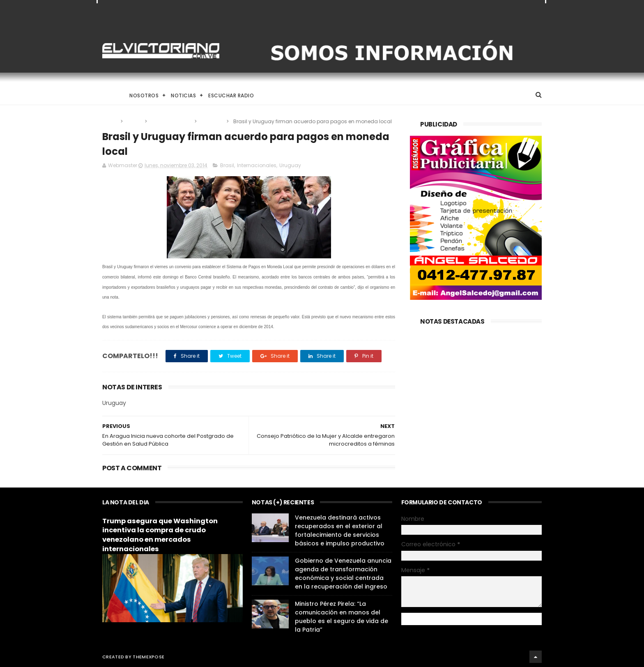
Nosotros (144, 95)
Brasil (134, 121)
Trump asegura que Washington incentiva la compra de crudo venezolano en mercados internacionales (160, 535)
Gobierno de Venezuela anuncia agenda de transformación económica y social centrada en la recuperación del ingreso (343, 574)
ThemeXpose (148, 657)
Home (110, 95)
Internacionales (171, 121)
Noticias (183, 95)
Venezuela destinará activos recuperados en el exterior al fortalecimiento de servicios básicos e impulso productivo (340, 530)
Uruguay (212, 121)
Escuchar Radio (231, 95)
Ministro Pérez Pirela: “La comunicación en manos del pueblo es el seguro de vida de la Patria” (342, 617)
